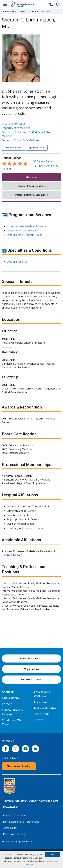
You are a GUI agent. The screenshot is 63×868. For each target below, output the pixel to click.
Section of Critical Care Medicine (20, 140)
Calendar (39, 720)
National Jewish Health (21, 842)
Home (6, 11)
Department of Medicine (16, 128)
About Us (8, 692)
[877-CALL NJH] (51, 4)
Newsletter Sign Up (19, 766)
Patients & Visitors (31, 658)
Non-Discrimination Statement (21, 822)
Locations (41, 702)
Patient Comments (46, 166)
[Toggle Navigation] (5, 4)
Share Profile (13, 148)
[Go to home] (28, 4)
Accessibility (10, 828)
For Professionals (31, 680)
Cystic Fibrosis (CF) (18, 262)
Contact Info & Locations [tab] (31, 186)
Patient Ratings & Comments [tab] (31, 195)
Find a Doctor (19, 11)
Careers (7, 704)
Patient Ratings (44, 161)
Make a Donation (46, 708)
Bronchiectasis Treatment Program (27, 226)
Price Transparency (14, 834)
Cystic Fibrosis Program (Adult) (25, 235)
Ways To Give (32, 669)
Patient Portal (42, 714)
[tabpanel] (31, 414)
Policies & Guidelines (15, 815)
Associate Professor (13, 124)
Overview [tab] (31, 177)
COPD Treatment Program (22, 231)
